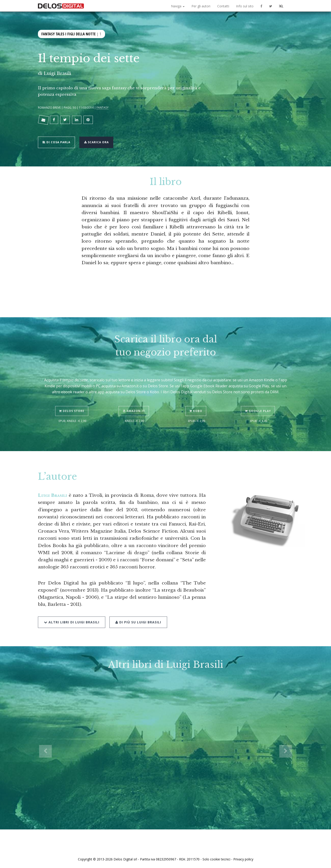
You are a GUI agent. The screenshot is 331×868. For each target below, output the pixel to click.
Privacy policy (243, 859)
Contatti (223, 6)
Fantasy (103, 107)
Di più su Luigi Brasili (137, 612)
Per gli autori (201, 6)
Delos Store (72, 402)
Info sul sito (245, 6)
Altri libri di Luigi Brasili (72, 612)
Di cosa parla (58, 139)
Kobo (197, 402)
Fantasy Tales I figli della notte (68, 34)
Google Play (259, 402)
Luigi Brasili (57, 73)
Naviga (178, 6)
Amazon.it (135, 402)
